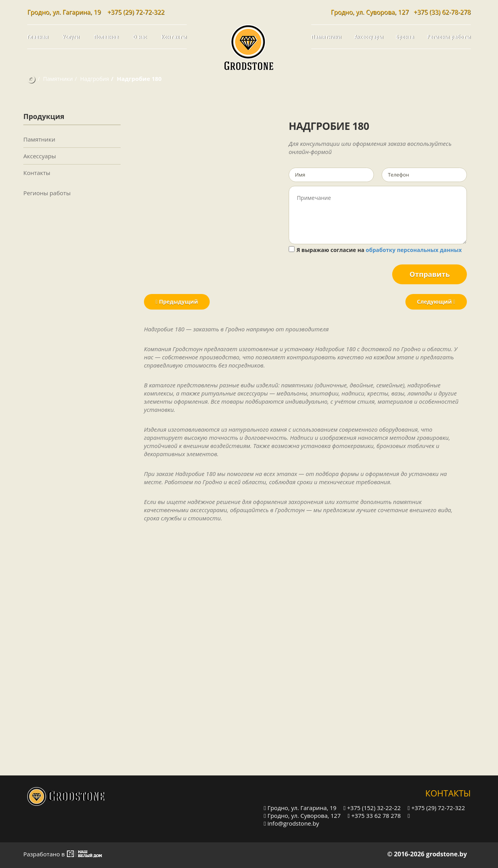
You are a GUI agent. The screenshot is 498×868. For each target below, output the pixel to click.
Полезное (106, 37)
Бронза (405, 37)
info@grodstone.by (291, 823)
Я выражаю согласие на (375, 250)
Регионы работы (449, 37)
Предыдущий (177, 302)
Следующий (436, 302)
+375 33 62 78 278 (374, 815)
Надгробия (95, 79)
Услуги (71, 37)
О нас (140, 37)
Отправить (430, 274)
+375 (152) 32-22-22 (372, 808)
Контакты (174, 37)
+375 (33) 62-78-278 (442, 12)
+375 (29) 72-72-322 (136, 12)
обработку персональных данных (414, 250)
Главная (38, 37)
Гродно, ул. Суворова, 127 (302, 815)
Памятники (326, 37)
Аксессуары (369, 37)
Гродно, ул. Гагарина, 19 (300, 808)
